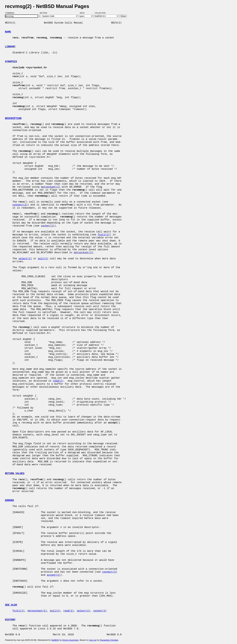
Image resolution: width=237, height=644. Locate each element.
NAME (8, 32)
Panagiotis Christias (109, 640)
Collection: (100, 13)
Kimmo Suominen (70, 640)
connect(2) (20, 205)
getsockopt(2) (51, 187)
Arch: (84, 13)
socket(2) (47, 226)
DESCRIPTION (13, 118)
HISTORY (10, 620)
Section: (44, 13)
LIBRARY (10, 47)
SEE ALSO (11, 605)
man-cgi (93, 640)
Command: (11, 13)
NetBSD (55, 640)
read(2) (58, 381)
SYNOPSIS (11, 62)
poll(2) (43, 259)
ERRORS (9, 500)
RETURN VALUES (15, 474)
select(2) (25, 259)
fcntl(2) (104, 235)
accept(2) (54, 575)
